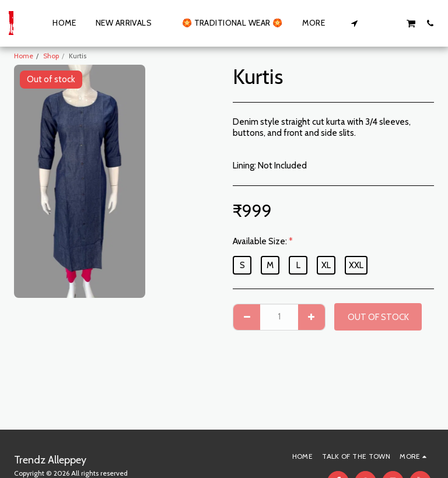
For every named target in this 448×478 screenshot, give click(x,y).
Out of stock (378, 317)
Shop (51, 56)
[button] (355, 23)
